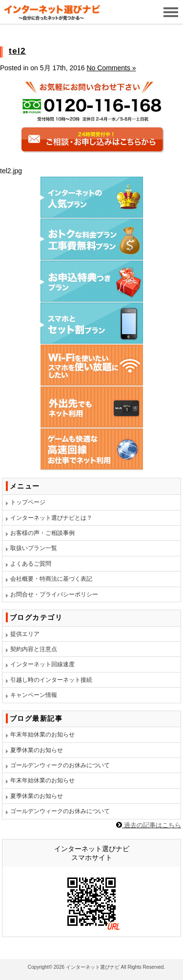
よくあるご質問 (31, 564)
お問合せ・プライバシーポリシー (54, 594)
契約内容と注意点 (34, 649)
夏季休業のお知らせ (37, 750)
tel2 (17, 51)
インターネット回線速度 (42, 664)
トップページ (28, 502)
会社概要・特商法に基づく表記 (51, 579)
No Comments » (111, 68)
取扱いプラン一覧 (34, 548)
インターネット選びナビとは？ (51, 518)
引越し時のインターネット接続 (51, 680)
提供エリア (25, 634)
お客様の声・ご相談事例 (42, 533)
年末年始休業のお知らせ (42, 735)
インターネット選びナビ (93, 967)
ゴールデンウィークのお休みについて (60, 765)
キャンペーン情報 (34, 695)
